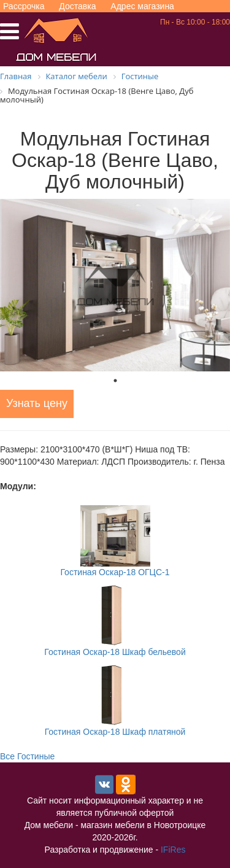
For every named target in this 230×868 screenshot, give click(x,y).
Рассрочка (24, 6)
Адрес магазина (142, 6)
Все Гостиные (27, 756)
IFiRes (173, 850)
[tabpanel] (115, 285)
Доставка (77, 6)
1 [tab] (115, 381)
